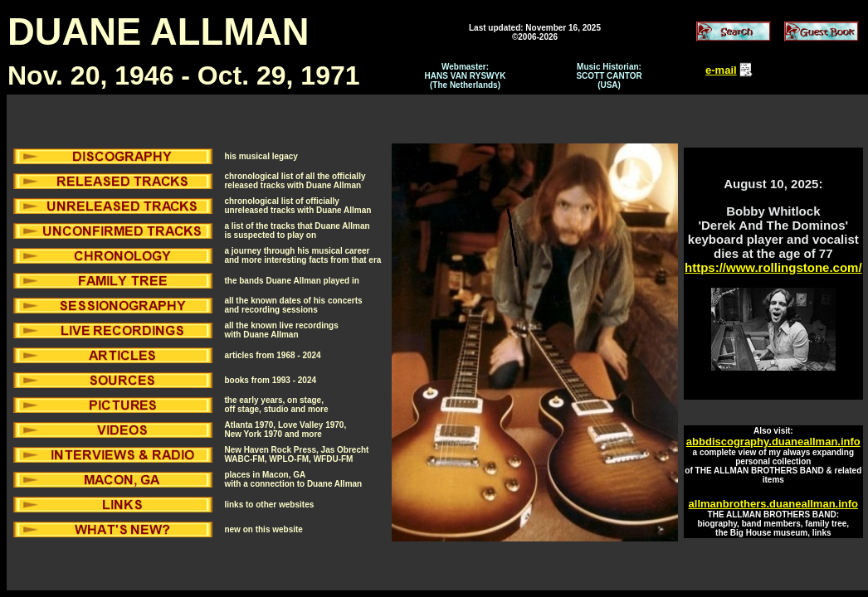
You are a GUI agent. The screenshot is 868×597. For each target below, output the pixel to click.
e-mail (721, 70)
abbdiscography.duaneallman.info (773, 442)
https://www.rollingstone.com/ (773, 267)
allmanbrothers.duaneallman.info (773, 504)
